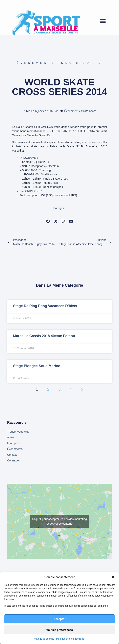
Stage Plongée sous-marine (37, 366)
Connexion (14, 460)
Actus (11, 437)
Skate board (82, 63)
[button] (113, 577)
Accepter (59, 619)
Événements (36, 63)
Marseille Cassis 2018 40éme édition (44, 336)
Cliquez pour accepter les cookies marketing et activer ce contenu (59, 521)
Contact (12, 455)
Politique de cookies (44, 639)
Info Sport (13, 443)
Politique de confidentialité (70, 639)
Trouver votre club (18, 432)
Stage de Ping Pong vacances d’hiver (45, 306)
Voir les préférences (59, 630)
